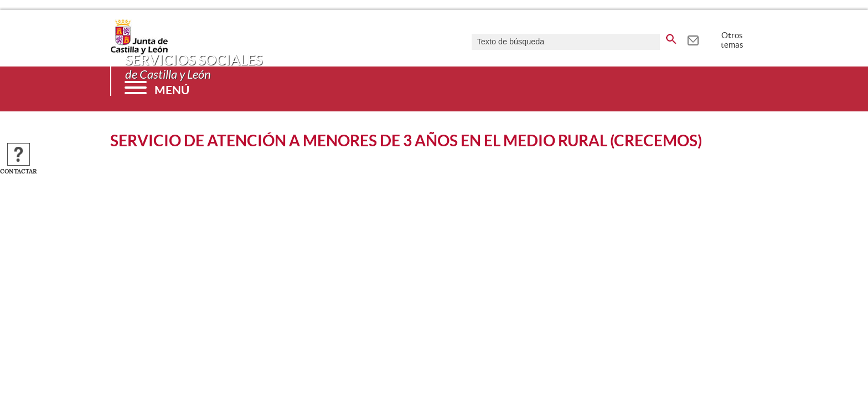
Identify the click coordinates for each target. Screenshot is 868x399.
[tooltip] (693, 39)
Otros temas (732, 40)
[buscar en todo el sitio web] (671, 37)
